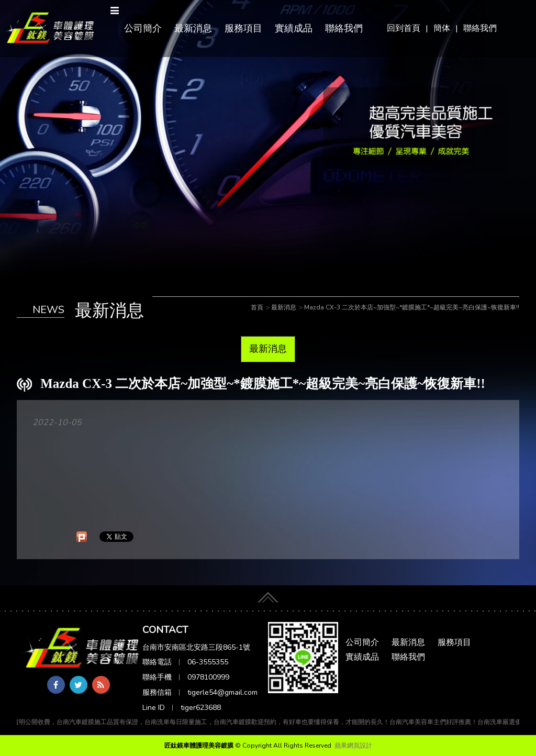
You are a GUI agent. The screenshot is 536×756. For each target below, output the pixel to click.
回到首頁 (404, 28)
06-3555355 (208, 662)
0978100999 (208, 677)
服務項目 (243, 28)
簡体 (442, 28)
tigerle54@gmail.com (222, 692)
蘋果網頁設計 (353, 746)
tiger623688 (201, 708)
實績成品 (294, 28)
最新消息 (193, 28)
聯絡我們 (480, 28)
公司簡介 (143, 28)
